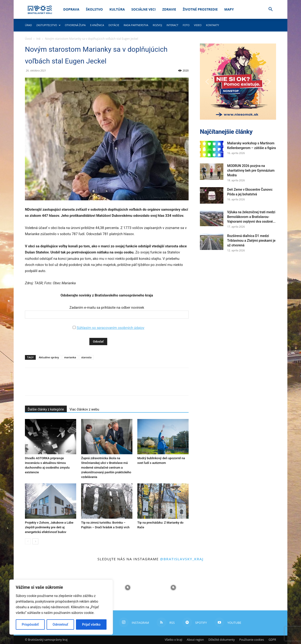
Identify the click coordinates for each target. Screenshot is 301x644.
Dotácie (114, 25)
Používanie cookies (251, 640)
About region (195, 640)
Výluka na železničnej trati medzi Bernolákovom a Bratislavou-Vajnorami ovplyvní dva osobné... (251, 217)
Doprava (71, 9)
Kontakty (213, 25)
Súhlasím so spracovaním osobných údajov (111, 328)
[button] (270, 10)
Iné (38, 39)
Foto (186, 25)
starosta (86, 357)
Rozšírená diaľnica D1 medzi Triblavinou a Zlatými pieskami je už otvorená (251, 241)
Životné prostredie (200, 9)
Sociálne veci (144, 9)
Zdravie (169, 9)
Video (198, 25)
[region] (61, 607)
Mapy (229, 9)
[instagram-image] (128, 588)
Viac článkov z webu (84, 409)
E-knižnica (97, 25)
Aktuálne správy (49, 357)
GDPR (272, 640)
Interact (172, 25)
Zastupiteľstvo (48, 25)
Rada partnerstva (136, 25)
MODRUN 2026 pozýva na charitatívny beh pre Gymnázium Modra (251, 170)
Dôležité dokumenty (222, 640)
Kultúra (117, 9)
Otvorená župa (75, 25)
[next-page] (35, 541)
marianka (70, 357)
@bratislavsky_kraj (182, 559)
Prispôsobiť (30, 624)
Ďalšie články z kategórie (46, 409)
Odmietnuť (60, 624)
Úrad (28, 25)
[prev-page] (28, 541)
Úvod (28, 39)
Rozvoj (157, 25)
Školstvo (94, 9)
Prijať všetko (91, 624)
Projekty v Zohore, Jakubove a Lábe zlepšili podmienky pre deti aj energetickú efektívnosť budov (49, 527)
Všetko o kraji (173, 640)
